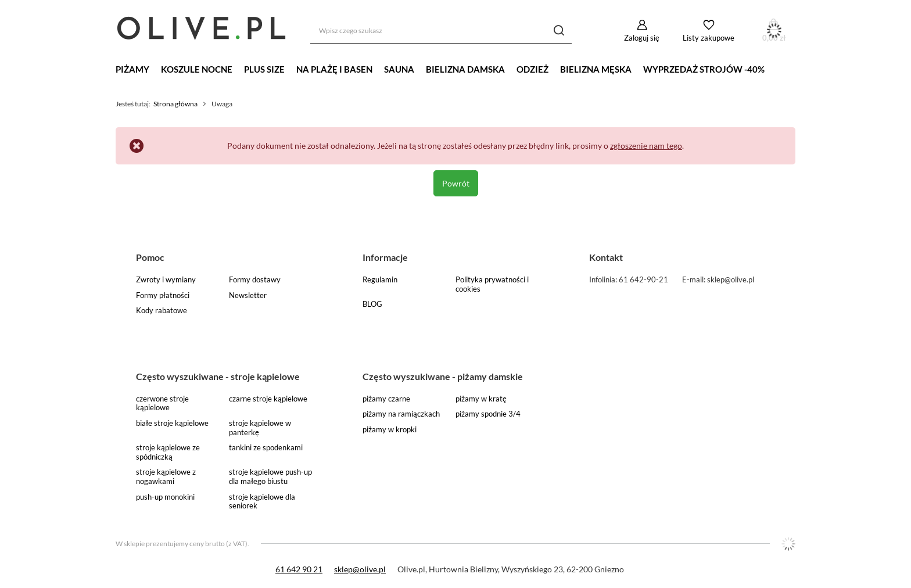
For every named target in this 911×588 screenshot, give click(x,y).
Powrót (456, 183)
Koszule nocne (197, 69)
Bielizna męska (596, 69)
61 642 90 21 (299, 569)
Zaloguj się (642, 38)
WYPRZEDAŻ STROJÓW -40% (704, 69)
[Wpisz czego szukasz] (441, 31)
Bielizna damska (465, 69)
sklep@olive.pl (360, 569)
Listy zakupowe (709, 38)
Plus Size (264, 69)
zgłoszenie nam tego (646, 146)
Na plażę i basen (334, 69)
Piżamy (132, 69)
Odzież (532, 69)
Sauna (399, 69)
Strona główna (175, 104)
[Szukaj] (559, 31)
